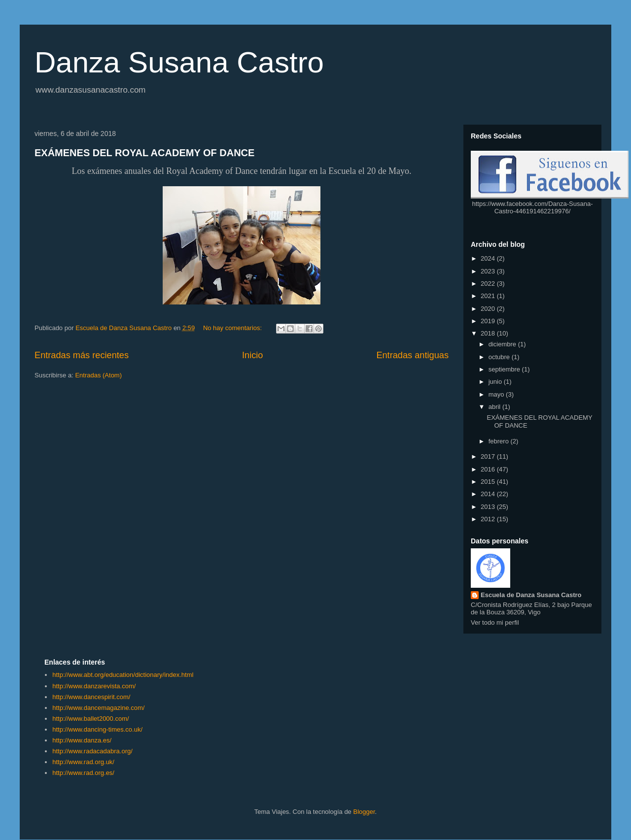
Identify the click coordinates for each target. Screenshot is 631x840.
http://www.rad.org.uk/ (83, 762)
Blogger (364, 812)
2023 (489, 271)
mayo (497, 394)
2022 (489, 284)
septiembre (505, 369)
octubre (500, 357)
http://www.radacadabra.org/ (92, 751)
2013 (489, 507)
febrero (500, 441)
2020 (489, 309)
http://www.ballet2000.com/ (90, 719)
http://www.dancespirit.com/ (91, 697)
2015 (489, 482)
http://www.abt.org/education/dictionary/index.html (123, 675)
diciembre (503, 344)
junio (496, 382)
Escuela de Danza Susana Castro (531, 595)
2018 (489, 333)
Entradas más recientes (82, 355)
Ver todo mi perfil (495, 622)
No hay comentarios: (233, 328)
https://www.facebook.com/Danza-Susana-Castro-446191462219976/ (533, 207)
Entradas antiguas (412, 355)
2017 (489, 456)
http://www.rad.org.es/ (83, 773)
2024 (489, 258)
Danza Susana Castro (179, 62)
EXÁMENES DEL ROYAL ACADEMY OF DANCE (144, 153)
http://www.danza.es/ (82, 740)
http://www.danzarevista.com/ (94, 686)
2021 (489, 296)
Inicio (252, 355)
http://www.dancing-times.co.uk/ (97, 729)
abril (495, 407)
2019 (489, 321)
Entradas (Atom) (98, 375)
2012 (489, 519)
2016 (489, 469)
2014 (489, 494)
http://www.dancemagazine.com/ (98, 708)
